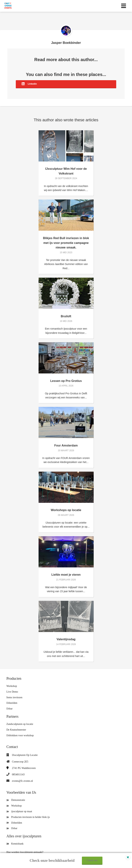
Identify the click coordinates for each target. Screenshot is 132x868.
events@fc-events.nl (22, 781)
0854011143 (18, 775)
